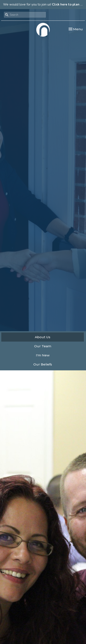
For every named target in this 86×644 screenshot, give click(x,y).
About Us (43, 337)
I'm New (43, 355)
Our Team (43, 346)
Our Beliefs (43, 364)
